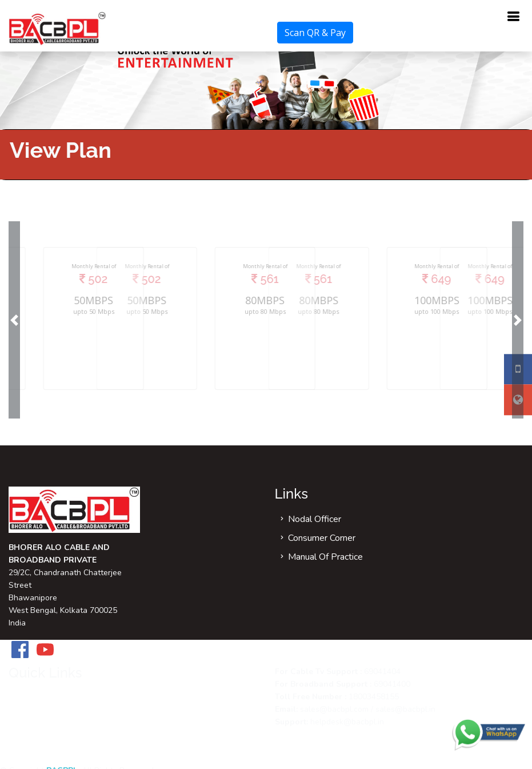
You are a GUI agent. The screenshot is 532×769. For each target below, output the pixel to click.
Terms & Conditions (60, 736)
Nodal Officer (315, 519)
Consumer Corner (322, 538)
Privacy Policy (49, 755)
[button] (14, 320)
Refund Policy (49, 698)
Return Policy (48, 717)
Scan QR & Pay (315, 33)
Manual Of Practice (325, 557)
